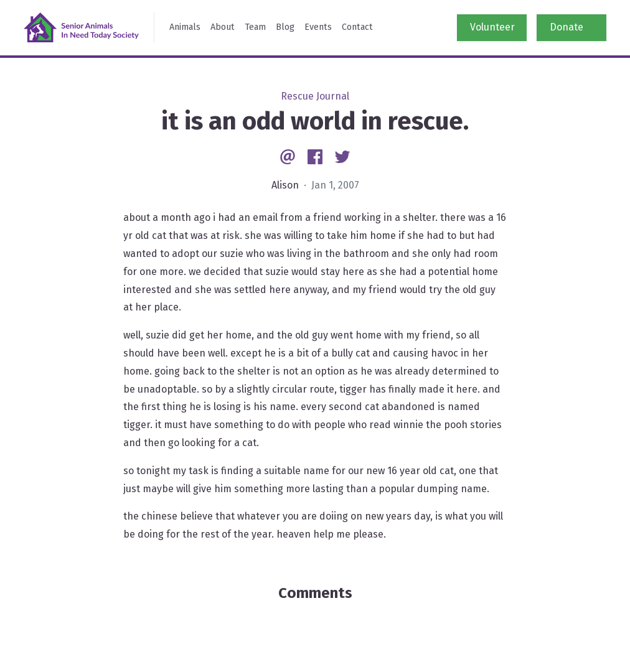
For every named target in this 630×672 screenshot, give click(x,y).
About (223, 27)
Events (318, 27)
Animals (185, 27)
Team (255, 27)
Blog (285, 27)
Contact (357, 27)
